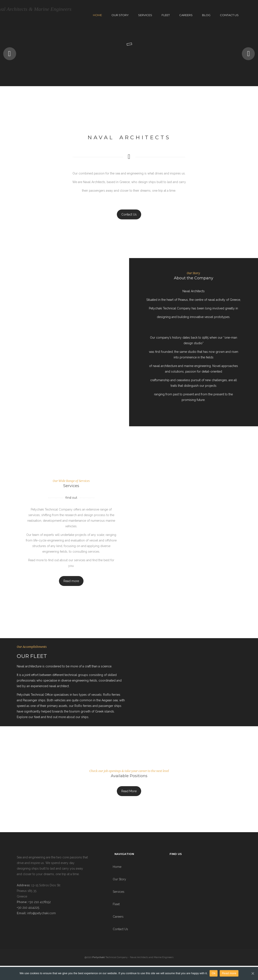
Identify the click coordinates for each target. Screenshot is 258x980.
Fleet (166, 15)
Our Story (120, 15)
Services (145, 15)
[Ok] (253, 973)
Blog (206, 15)
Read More (129, 791)
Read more (71, 581)
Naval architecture (29, 666)
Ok (214, 973)
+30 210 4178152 (39, 902)
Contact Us (229, 15)
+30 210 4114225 (28, 908)
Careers (186, 15)
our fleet (34, 717)
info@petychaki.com (42, 913)
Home (97, 15)
